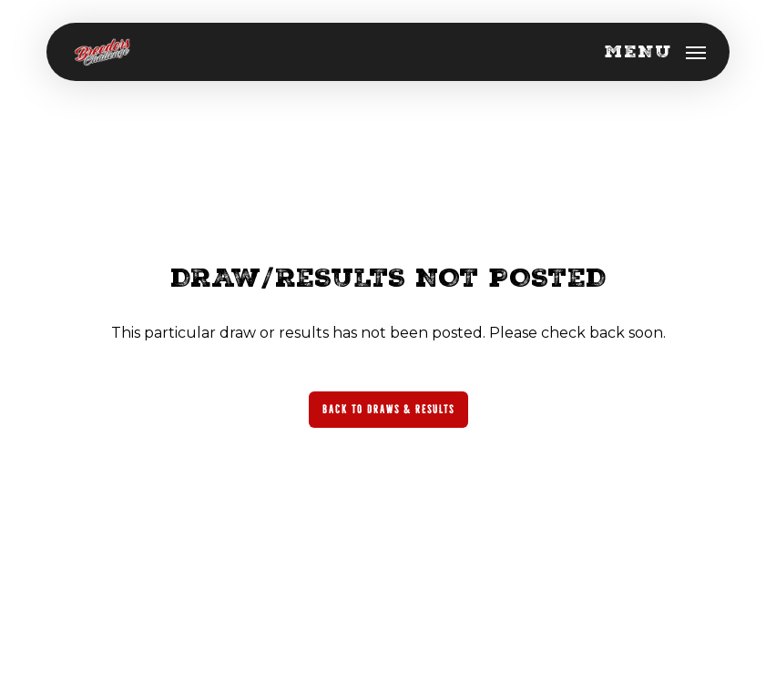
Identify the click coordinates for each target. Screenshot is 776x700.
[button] (655, 52)
